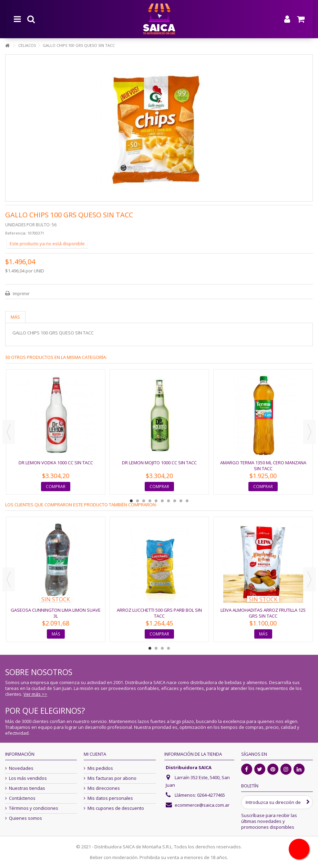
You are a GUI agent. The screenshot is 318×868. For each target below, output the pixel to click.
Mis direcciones (104, 788)
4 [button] (150, 501)
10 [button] (187, 501)
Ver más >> (35, 694)
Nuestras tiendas (27, 788)
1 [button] (131, 501)
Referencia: (16, 233)
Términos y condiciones (34, 808)
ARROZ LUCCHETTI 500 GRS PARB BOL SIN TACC (159, 613)
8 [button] (175, 501)
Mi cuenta (95, 754)
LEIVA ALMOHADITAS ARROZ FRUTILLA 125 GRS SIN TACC (263, 613)
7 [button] (168, 501)
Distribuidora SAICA (189, 767)
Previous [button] (9, 432)
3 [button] (144, 501)
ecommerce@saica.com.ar (202, 805)
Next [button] (309, 432)
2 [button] (137, 501)
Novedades (21, 768)
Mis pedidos (100, 768)
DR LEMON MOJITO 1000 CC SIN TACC (159, 463)
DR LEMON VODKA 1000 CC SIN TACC (56, 463)
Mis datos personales (110, 798)
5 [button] (156, 501)
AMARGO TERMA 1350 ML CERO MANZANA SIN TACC (263, 466)
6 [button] (162, 501)
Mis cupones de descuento (116, 808)
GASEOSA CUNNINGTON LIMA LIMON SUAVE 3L (56, 613)
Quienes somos (25, 818)
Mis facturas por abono (112, 778)
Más (15, 317)
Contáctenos (22, 798)
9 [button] (181, 501)
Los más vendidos (28, 778)
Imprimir (21, 293)
